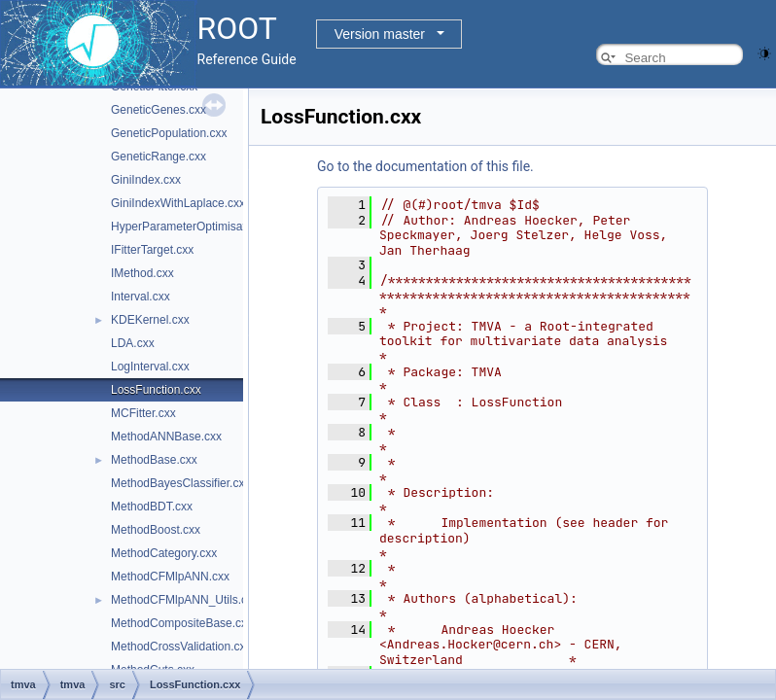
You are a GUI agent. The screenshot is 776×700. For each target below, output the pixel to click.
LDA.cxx (133, 343)
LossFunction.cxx (156, 390)
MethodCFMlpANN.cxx (170, 577)
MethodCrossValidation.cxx (181, 647)
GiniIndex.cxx (146, 180)
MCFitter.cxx (143, 413)
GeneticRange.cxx (159, 157)
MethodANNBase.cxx (166, 437)
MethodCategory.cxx (164, 553)
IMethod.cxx (142, 273)
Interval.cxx (141, 297)
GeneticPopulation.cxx (169, 133)
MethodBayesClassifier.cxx (180, 483)
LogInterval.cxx (150, 367)
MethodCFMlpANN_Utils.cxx (185, 600)
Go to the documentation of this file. (425, 166)
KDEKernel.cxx (150, 320)
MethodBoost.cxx (156, 530)
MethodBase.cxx (154, 460)
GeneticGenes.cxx (159, 110)
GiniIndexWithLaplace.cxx (178, 203)
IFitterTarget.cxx (152, 250)
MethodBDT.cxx (152, 507)
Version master (380, 34)
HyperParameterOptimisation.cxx (196, 227)
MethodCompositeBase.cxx (182, 623)
